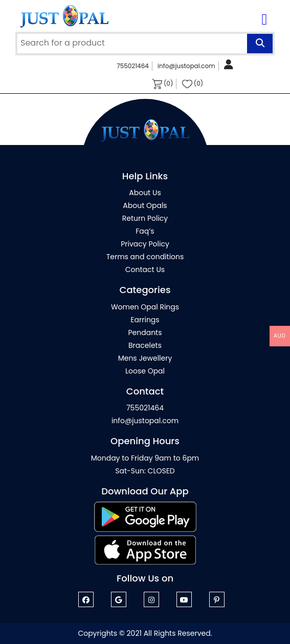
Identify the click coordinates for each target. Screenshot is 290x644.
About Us (145, 193)
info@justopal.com (186, 66)
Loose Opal (145, 371)
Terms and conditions (145, 257)
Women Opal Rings (145, 307)
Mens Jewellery (145, 358)
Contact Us (145, 269)
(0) (163, 84)
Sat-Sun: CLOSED (145, 471)
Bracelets (145, 345)
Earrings (145, 320)
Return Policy (145, 218)
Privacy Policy (145, 244)
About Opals (145, 205)
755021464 (133, 66)
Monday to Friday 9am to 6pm (145, 458)
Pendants (145, 333)
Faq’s (145, 231)
